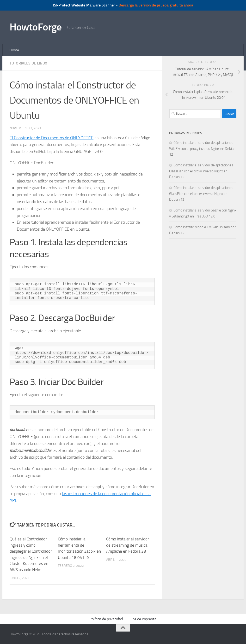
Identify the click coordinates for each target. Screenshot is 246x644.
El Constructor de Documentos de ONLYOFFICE (52, 138)
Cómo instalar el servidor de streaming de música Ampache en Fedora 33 (128, 545)
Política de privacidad (106, 619)
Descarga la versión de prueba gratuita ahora (156, 5)
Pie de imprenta (144, 619)
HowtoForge (36, 27)
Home (14, 50)
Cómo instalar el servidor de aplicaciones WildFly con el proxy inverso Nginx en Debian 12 (202, 149)
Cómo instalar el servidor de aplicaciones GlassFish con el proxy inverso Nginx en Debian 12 (201, 171)
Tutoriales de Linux (28, 63)
